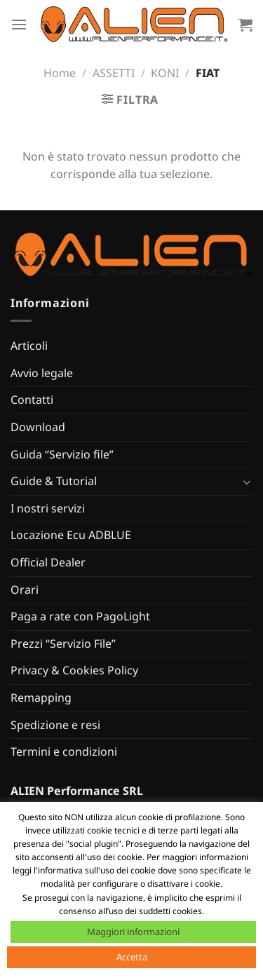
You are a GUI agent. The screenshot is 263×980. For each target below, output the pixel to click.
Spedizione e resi (55, 725)
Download (38, 427)
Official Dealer (48, 562)
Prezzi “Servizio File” (63, 644)
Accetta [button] (132, 957)
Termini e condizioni (64, 751)
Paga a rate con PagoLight (80, 616)
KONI (165, 73)
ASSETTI (114, 73)
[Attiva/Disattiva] (247, 482)
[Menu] (19, 24)
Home (60, 73)
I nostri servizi (48, 508)
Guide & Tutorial (54, 481)
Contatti (32, 400)
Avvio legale (42, 373)
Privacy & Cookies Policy (74, 670)
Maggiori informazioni (133, 932)
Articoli (29, 346)
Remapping (41, 697)
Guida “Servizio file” (62, 454)
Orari (25, 590)
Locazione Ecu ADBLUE (71, 535)
